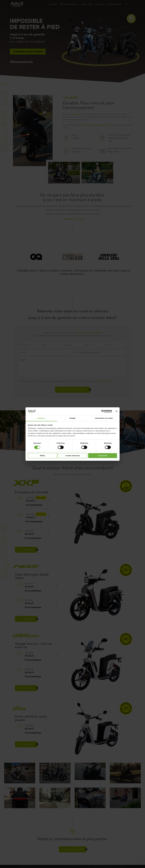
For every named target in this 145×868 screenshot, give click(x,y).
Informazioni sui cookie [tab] (104, 418)
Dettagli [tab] (73, 418)
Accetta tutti (103, 456)
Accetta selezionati (72, 456)
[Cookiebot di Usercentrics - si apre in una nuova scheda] (103, 411)
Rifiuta (42, 456)
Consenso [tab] (41, 418)
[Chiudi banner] (116, 411)
